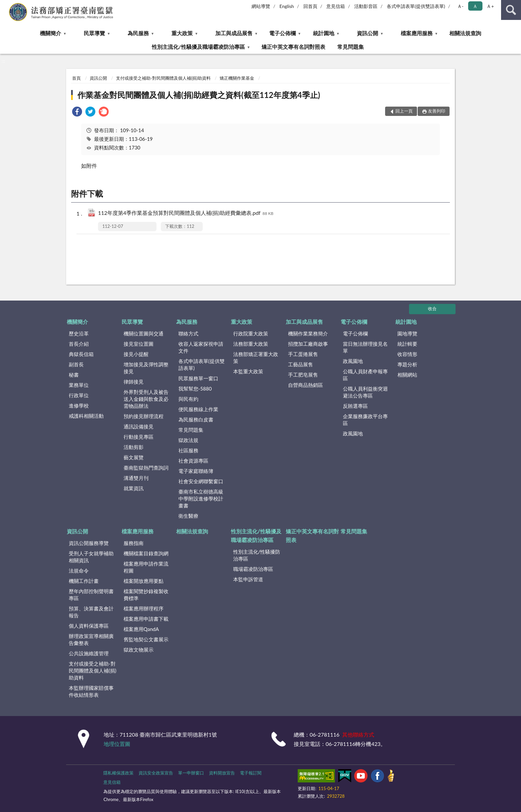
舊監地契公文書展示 (146, 639)
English (287, 6)
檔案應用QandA (141, 629)
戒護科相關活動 (86, 416)
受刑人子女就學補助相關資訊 (91, 557)
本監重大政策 (248, 371)
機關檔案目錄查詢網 (146, 553)
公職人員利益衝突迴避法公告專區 (365, 392)
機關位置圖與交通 (144, 333)
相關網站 (407, 375)
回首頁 (310, 6)
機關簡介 (51, 33)
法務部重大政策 (251, 344)
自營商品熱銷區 (306, 385)
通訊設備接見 (139, 426)
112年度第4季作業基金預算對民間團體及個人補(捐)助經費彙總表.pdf (186, 213)
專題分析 (407, 364)
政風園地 (353, 361)
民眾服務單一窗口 (198, 378)
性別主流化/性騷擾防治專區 (257, 555)
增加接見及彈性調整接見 (146, 368)
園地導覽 (407, 333)
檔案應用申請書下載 (146, 619)
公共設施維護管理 (89, 653)
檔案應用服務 (417, 33)
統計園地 (324, 33)
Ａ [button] (475, 6)
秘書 (74, 375)
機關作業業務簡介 (308, 333)
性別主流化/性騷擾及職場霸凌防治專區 (198, 47)
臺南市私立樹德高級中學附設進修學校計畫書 (201, 498)
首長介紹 (79, 344)
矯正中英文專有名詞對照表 (293, 47)
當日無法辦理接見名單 (365, 347)
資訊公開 (367, 33)
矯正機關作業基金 (237, 78)
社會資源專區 (193, 461)
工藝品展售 (301, 364)
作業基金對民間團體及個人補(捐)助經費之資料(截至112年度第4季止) (199, 95)
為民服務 (138, 33)
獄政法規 (188, 440)
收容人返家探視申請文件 (201, 347)
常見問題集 (351, 47)
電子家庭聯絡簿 (196, 471)
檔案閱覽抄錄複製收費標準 (146, 595)
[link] (77, 112)
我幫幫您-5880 (195, 389)
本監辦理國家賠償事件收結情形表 (91, 691)
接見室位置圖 (139, 344)
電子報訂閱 (251, 773)
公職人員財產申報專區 (365, 375)
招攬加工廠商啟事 (308, 344)
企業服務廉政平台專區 (365, 420)
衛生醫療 (188, 516)
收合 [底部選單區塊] (432, 309)
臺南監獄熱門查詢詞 (146, 468)
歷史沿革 (79, 333)
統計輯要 (407, 344)
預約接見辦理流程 (144, 416)
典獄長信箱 (81, 354)
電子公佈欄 (282, 33)
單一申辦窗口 (191, 773)
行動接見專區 (139, 437)
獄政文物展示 (139, 650)
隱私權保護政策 (118, 773)
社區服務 (188, 450)
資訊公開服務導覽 (89, 543)
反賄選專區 (355, 406)
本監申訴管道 (248, 579)
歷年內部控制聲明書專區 (91, 595)
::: (5, 5)
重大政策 (182, 33)
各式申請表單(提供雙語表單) (416, 6)
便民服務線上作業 (198, 409)
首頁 (76, 78)
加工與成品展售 (234, 33)
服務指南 (134, 543)
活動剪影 (134, 447)
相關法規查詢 (465, 33)
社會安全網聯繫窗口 (201, 481)
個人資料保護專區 (89, 626)
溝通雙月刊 (136, 478)
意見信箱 (336, 6)
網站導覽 (261, 6)
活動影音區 (366, 6)
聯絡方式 (188, 333)
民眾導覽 (94, 33)
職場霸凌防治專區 (253, 569)
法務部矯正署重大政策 (256, 358)
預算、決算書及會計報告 (91, 612)
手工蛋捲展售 (303, 354)
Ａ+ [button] (490, 6)
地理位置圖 (117, 744)
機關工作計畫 (84, 581)
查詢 (511, 10)
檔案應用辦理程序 (144, 608)
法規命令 (79, 571)
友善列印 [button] (437, 111)
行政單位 (79, 395)
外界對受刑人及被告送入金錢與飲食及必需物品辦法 (146, 399)
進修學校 (79, 406)
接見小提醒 (136, 354)
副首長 (76, 364)
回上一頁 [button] (404, 111)
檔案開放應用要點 (144, 581)
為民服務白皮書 (196, 419)
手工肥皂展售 (303, 375)
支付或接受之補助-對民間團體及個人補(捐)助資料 (163, 78)
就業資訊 (134, 488)
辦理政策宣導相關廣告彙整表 (91, 639)
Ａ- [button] (460, 6)
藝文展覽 (134, 457)
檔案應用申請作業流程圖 (146, 567)
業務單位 (79, 385)
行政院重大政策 (251, 333)
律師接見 (134, 382)
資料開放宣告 (222, 773)
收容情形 (407, 354)
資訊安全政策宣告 (156, 773)
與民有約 (188, 399)
